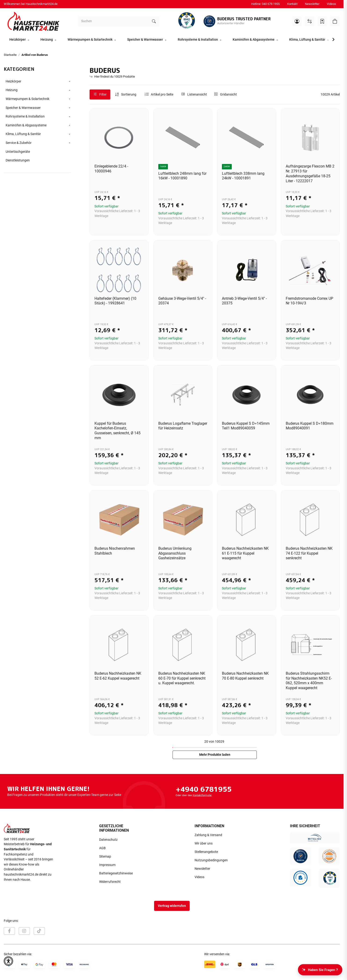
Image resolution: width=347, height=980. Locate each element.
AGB (102, 848)
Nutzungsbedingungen (211, 860)
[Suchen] (113, 21)
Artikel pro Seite (162, 94)
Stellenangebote (206, 852)
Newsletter (312, 4)
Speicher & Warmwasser (23, 108)
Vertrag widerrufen (172, 906)
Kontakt (292, 4)
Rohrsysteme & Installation (25, 116)
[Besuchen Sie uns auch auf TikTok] (39, 931)
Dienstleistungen (18, 160)
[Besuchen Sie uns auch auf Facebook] (9, 931)
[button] (297, 21)
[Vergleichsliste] (310, 21)
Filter (100, 94)
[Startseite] (34, 21)
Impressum (107, 865)
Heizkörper (13, 81)
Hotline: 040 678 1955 (265, 4)
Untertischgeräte (18, 152)
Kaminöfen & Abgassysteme (26, 125)
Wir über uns (204, 843)
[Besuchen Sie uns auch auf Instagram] (24, 931)
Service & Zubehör (19, 143)
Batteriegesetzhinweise (116, 873)
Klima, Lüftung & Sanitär (23, 134)
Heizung (12, 90)
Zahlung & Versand (208, 835)
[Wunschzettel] (322, 21)
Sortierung (129, 94)
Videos (331, 4)
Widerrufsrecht (110, 882)
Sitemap (105, 857)
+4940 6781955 (204, 789)
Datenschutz (108, 840)
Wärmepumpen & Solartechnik (27, 99)
